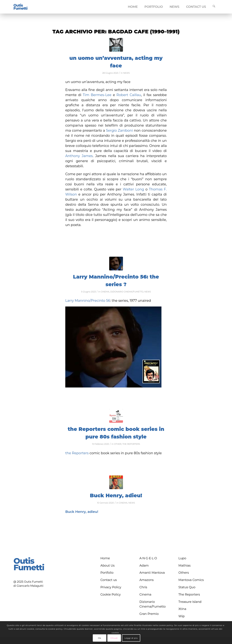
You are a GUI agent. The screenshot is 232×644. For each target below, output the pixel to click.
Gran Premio (149, 614)
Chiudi (114, 638)
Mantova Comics (191, 580)
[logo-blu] (21, 7)
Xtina (182, 609)
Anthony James (79, 156)
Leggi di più (131, 638)
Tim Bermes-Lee (97, 95)
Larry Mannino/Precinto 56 (88, 301)
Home (105, 558)
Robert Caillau (129, 95)
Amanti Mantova (152, 573)
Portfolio (107, 573)
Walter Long (133, 189)
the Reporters (77, 453)
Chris (143, 587)
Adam (144, 566)
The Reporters (189, 595)
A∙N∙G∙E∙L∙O (148, 558)
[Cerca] (214, 7)
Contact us (109, 580)
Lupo (182, 558)
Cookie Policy (111, 595)
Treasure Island (190, 602)
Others (184, 573)
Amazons (147, 580)
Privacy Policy (111, 587)
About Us (108, 566)
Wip (182, 616)
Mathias (185, 566)
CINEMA (105, 292)
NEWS (126, 73)
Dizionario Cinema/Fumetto (153, 604)
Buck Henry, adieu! (116, 495)
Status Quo (187, 587)
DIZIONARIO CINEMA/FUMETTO (127, 292)
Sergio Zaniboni (119, 130)
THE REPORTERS (131, 444)
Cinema (145, 595)
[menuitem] (133, 7)
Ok (99, 638)
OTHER (118, 444)
